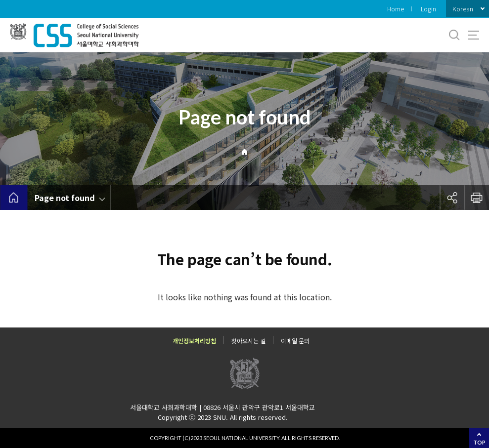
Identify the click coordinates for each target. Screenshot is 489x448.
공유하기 (452, 198)
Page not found (65, 198)
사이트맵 (474, 35)
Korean (463, 9)
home (14, 198)
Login (428, 9)
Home (396, 9)
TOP (479, 442)
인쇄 (477, 198)
